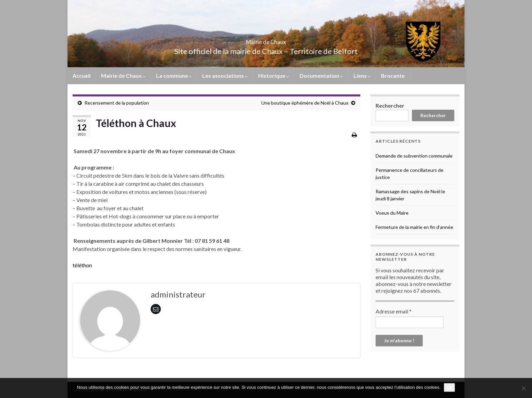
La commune (174, 76)
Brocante (393, 76)
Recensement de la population (117, 103)
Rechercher (390, 105)
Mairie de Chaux (266, 40)
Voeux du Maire (392, 213)
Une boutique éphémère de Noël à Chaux (305, 103)
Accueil (82, 76)
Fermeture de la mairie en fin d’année (414, 227)
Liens (362, 76)
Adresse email (394, 311)
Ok (449, 387)
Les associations (225, 76)
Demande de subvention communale (414, 156)
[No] (524, 388)
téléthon (82, 265)
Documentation (321, 76)
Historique (274, 76)
